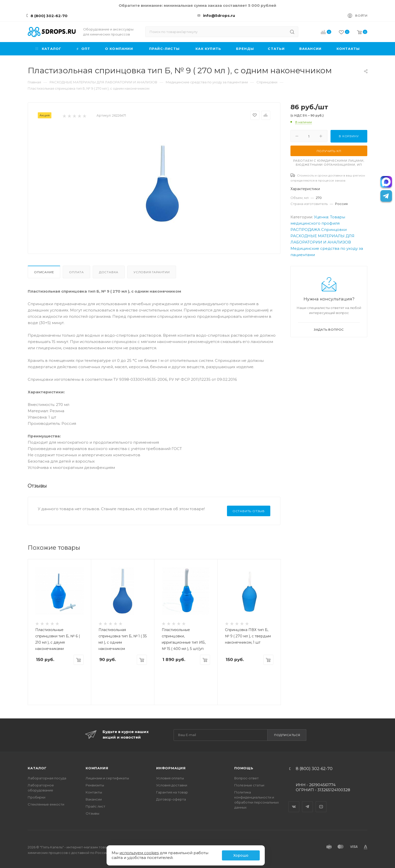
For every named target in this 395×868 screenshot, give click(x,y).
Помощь (244, 768)
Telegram (308, 802)
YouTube (321, 802)
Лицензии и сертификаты (107, 778)
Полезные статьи (249, 785)
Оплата (76, 272)
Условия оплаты (170, 778)
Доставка (109, 272)
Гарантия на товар (172, 792)
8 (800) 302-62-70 (49, 16)
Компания (97, 768)
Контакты (94, 792)
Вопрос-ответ (246, 778)
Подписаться (287, 735)
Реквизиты (95, 785)
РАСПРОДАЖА (305, 230)
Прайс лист (95, 806)
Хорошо (241, 855)
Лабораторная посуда (47, 778)
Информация (171, 768)
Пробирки (37, 797)
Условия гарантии (152, 272)
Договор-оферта (171, 799)
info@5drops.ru (219, 15)
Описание (44, 272)
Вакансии (94, 799)
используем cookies (139, 853)
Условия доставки (172, 785)
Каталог (37, 768)
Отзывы (92, 813)
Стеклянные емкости (46, 804)
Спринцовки (334, 230)
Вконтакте (294, 802)
